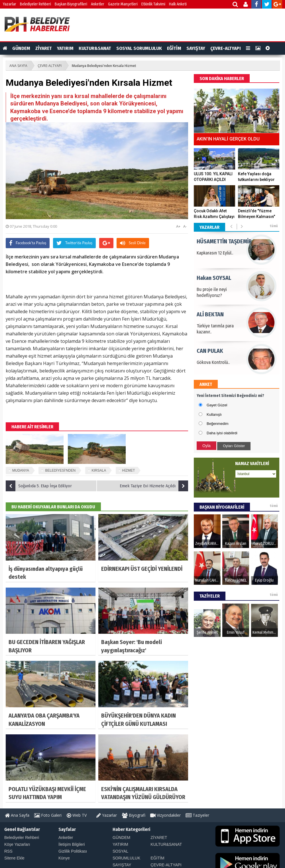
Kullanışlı (214, 414)
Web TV (77, 815)
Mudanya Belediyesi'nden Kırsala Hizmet (104, 66)
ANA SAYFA (18, 66)
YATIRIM (65, 48)
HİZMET (129, 470)
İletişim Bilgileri (72, 844)
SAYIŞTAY (196, 48)
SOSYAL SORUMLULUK (139, 48)
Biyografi (134, 815)
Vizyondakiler (165, 815)
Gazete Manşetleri (123, 4)
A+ (178, 226)
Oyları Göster (234, 446)
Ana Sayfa (17, 815)
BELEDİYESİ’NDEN (60, 470)
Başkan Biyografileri (71, 4)
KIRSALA (99, 470)
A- (185, 226)
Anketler (98, 4)
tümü (274, 226)
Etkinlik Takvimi (153, 4)
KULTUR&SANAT (95, 48)
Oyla (206, 446)
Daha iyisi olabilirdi (222, 433)
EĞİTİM (174, 48)
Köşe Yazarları (17, 844)
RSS (8, 851)
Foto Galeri (48, 815)
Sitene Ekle (14, 858)
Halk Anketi (178, 4)
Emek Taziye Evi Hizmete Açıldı (154, 486)
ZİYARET (44, 48)
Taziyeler (197, 815)
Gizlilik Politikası (73, 851)
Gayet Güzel (217, 405)
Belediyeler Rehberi (35, 4)
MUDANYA (21, 470)
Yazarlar (10, 4)
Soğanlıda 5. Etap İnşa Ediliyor (39, 486)
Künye (64, 858)
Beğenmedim (218, 424)
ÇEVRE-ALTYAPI (226, 48)
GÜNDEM (21, 48)
